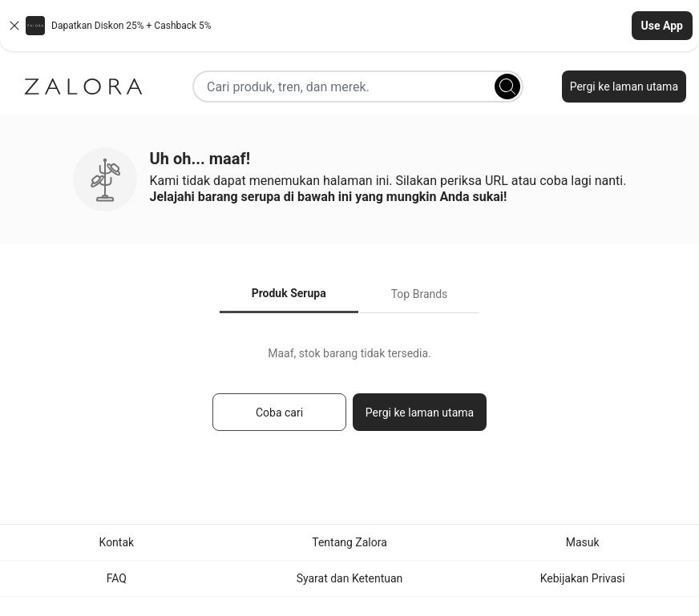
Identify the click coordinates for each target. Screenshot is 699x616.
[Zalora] (83, 87)
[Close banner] (14, 26)
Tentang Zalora (349, 542)
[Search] (507, 87)
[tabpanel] (349, 396)
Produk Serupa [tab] (289, 293)
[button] (349, 26)
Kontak (117, 542)
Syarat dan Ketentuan (350, 578)
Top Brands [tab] (420, 294)
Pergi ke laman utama (624, 87)
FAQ (117, 578)
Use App (662, 26)
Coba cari (279, 413)
